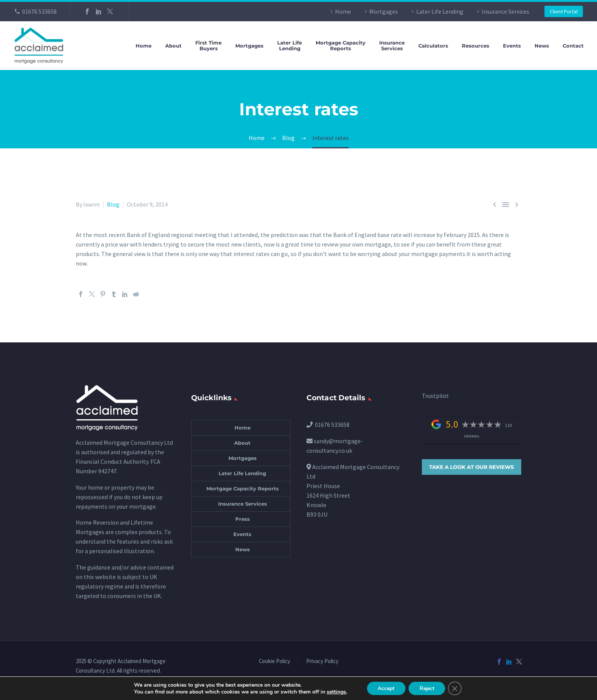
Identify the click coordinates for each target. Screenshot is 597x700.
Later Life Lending (440, 11)
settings (335, 692)
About (173, 46)
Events (512, 46)
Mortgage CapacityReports (341, 46)
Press (243, 519)
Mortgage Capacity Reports (243, 488)
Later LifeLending (290, 46)
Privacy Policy (322, 661)
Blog (113, 204)
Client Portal (564, 11)
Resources (476, 46)
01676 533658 (39, 11)
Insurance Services (505, 11)
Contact (573, 46)
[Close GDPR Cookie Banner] (456, 688)
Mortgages (384, 11)
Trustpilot (435, 396)
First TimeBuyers (208, 46)
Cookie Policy (275, 661)
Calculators (433, 46)
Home (343, 11)
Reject (427, 688)
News (542, 46)
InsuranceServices (392, 46)
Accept (385, 688)
